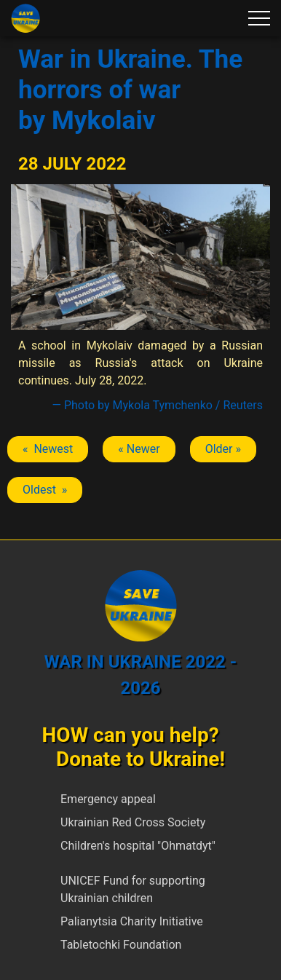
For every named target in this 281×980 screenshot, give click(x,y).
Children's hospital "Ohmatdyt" (138, 846)
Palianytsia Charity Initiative (132, 921)
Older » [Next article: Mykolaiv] (223, 449)
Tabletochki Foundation (121, 945)
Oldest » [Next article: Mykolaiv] (45, 490)
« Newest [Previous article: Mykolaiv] (48, 449)
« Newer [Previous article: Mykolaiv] (139, 449)
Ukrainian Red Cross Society (133, 822)
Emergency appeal (108, 799)
